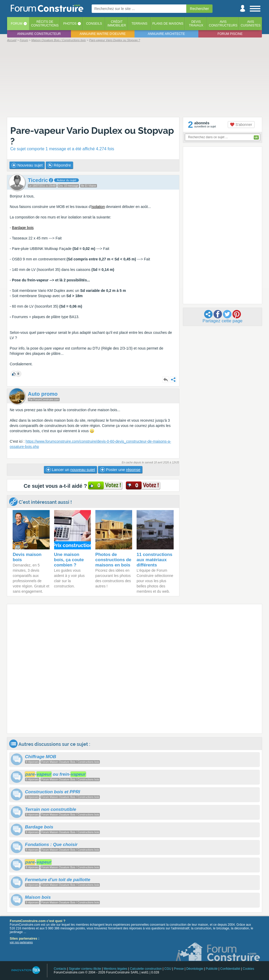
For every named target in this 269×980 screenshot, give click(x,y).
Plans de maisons (168, 24)
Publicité (212, 969)
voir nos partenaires (21, 942)
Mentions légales (116, 969)
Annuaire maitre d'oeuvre (103, 34)
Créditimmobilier (117, 24)
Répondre (59, 165)
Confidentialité (230, 969)
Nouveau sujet (27, 165)
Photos (70, 24)
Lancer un (70, 470)
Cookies (248, 969)
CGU (168, 969)
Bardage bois (23, 228)
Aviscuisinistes (250, 24)
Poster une (120, 470)
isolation (98, 207)
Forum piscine (230, 34)
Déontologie (195, 969)
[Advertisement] (134, 79)
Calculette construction (146, 969)
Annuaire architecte (166, 34)
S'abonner (241, 125)
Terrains (139, 24)
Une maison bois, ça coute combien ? (69, 560)
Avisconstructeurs (223, 24)
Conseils (94, 24)
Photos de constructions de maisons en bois (113, 560)
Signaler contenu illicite (85, 969)
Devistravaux (196, 24)
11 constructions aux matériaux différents (154, 560)
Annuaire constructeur (39, 34)
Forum (17, 24)
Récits (45, 24)
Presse (179, 969)
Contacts (60, 969)
